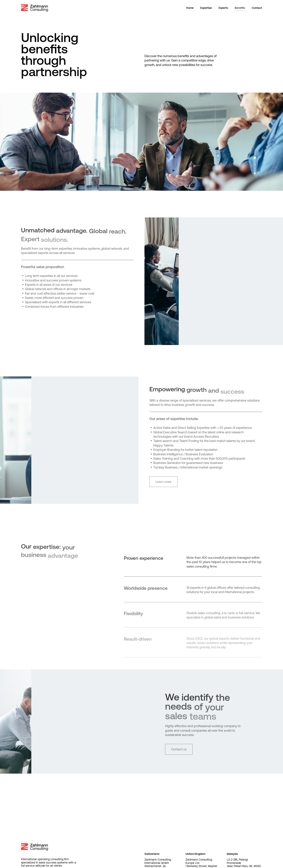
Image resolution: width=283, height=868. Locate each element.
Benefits (240, 8)
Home (190, 8)
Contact (257, 8)
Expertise (206, 8)
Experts (223, 8)
